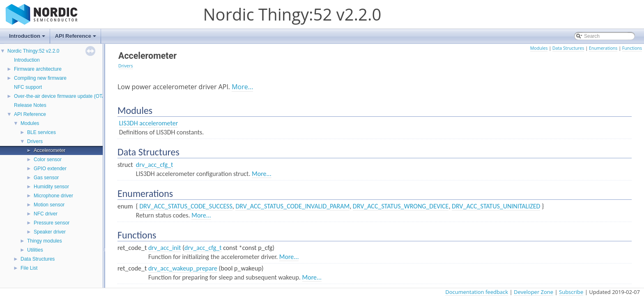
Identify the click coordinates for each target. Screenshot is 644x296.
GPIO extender (50, 169)
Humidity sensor (51, 187)
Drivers (35, 141)
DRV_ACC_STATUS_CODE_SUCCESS (186, 206)
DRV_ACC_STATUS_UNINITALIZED (496, 206)
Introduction (28, 38)
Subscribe (571, 292)
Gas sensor (46, 178)
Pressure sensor (52, 223)
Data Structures (38, 259)
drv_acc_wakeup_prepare (183, 268)
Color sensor (48, 160)
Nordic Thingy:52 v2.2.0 (33, 51)
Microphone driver (53, 196)
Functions (632, 48)
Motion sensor (49, 205)
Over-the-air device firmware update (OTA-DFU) (66, 96)
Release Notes (30, 105)
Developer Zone (534, 292)
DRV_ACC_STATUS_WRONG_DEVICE (401, 206)
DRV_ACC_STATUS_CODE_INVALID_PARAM (292, 206)
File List (29, 268)
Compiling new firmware (40, 78)
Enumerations (603, 48)
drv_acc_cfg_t (155, 165)
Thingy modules (45, 241)
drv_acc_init (165, 248)
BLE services (41, 132)
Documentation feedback (477, 292)
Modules (30, 123)
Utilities (35, 250)
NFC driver (46, 214)
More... (242, 87)
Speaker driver (50, 232)
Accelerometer (49, 150)
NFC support (28, 87)
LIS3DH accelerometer (149, 123)
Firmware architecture (38, 69)
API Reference (76, 38)
